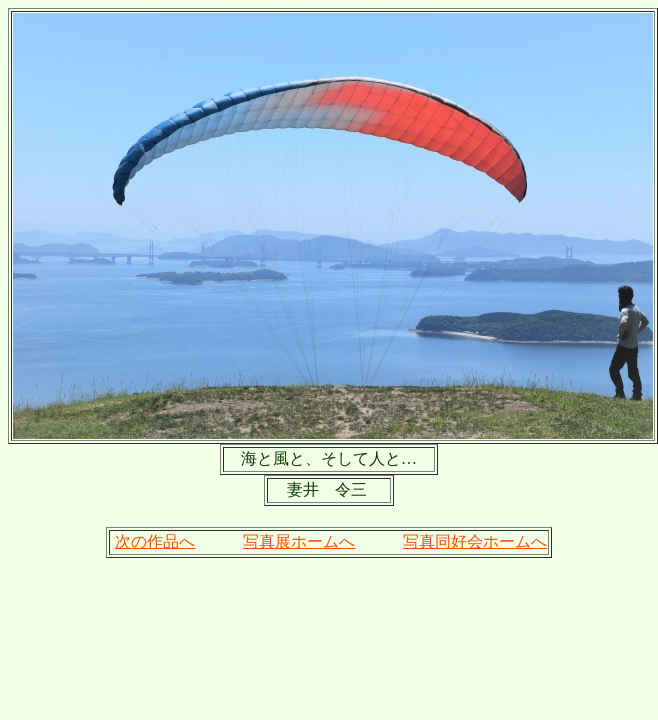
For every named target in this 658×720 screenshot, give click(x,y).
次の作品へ (155, 541)
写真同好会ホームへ (475, 541)
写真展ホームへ (299, 541)
